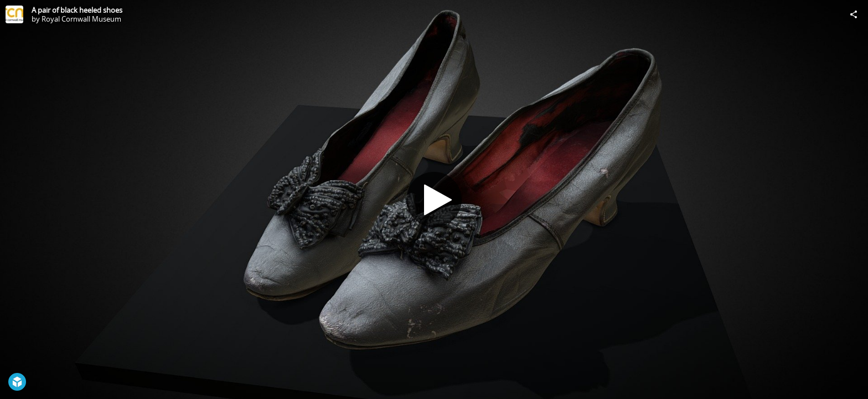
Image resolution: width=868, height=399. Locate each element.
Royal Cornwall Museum (81, 19)
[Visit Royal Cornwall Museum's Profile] (14, 14)
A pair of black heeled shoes (77, 10)
